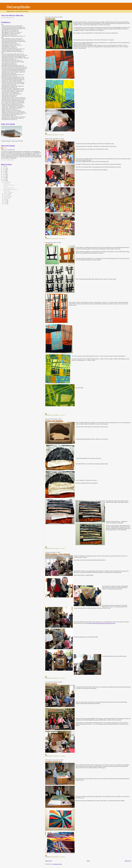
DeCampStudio (18, 7)
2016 (4, 167)
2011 (4, 175)
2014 (4, 170)
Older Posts (128, 861)
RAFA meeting (51, 684)
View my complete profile (8, 160)
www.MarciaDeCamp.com (8, 18)
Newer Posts (49, 861)
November (7, 194)
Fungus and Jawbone (54, 421)
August (6, 198)
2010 (4, 176)
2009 (4, 178)
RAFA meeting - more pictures (58, 554)
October (6, 195)
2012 (4, 173)
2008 (4, 179)
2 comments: (62, 415)
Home (88, 861)
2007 (4, 181)
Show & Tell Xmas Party (55, 140)
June (5, 201)
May (5, 202)
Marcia (5, 148)
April (5, 204)
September (7, 197)
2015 (4, 168)
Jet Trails (49, 244)
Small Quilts (50, 19)
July (5, 200)
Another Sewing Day (54, 762)
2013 (4, 171)
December (7, 182)
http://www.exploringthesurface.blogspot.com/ (102, 623)
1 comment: (61, 135)
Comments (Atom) (57, 864)
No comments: (62, 239)
